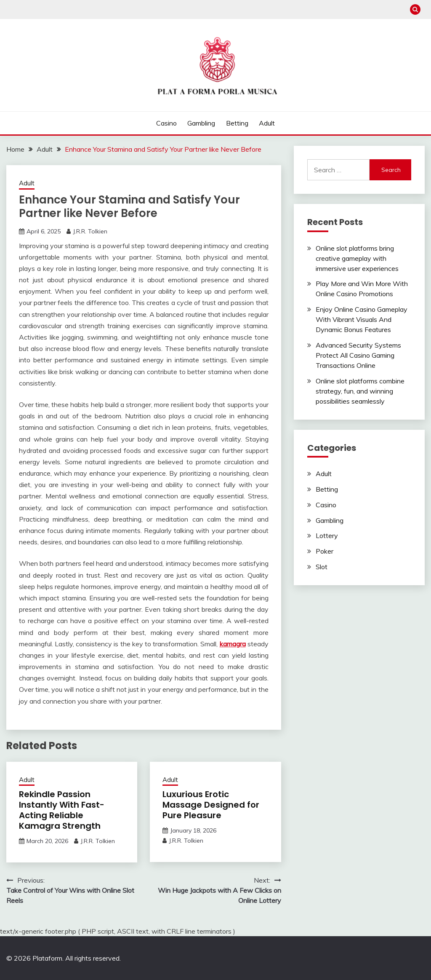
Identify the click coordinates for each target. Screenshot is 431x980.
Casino (166, 123)
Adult (267, 123)
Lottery (327, 536)
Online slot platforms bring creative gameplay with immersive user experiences (357, 258)
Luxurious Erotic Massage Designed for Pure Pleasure (211, 805)
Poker (325, 551)
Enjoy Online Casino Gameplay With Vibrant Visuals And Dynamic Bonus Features (362, 319)
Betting (237, 123)
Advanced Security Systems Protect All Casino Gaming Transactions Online (358, 355)
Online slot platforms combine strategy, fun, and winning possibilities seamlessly (360, 391)
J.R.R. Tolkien (90, 231)
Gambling (201, 123)
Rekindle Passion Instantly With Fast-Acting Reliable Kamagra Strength (62, 810)
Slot (322, 567)
